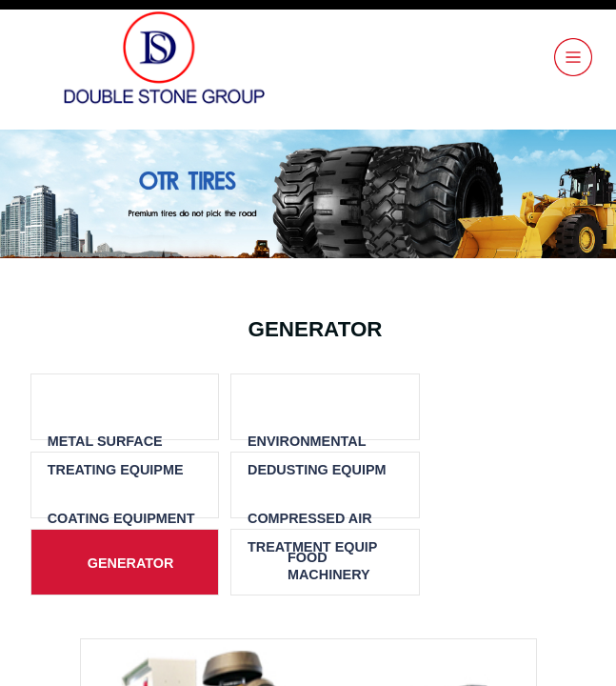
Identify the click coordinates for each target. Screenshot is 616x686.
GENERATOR (131, 563)
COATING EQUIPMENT (121, 518)
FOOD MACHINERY (329, 566)
